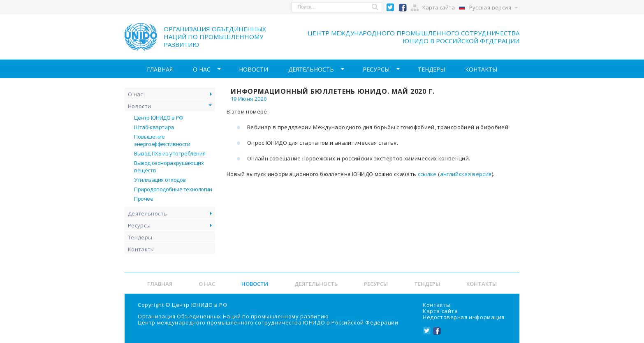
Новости (250, 70)
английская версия (466, 175)
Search (375, 7)
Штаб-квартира (154, 128)
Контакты (491, 70)
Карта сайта (439, 7)
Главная (149, 70)
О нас (195, 70)
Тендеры (438, 70)
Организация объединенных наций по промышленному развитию (215, 37)
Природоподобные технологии (173, 190)
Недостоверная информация (464, 317)
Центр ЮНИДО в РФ (159, 119)
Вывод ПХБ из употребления (170, 155)
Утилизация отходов (160, 181)
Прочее (144, 200)
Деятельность (312, 70)
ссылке (427, 175)
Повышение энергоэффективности (162, 141)
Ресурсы (379, 70)
